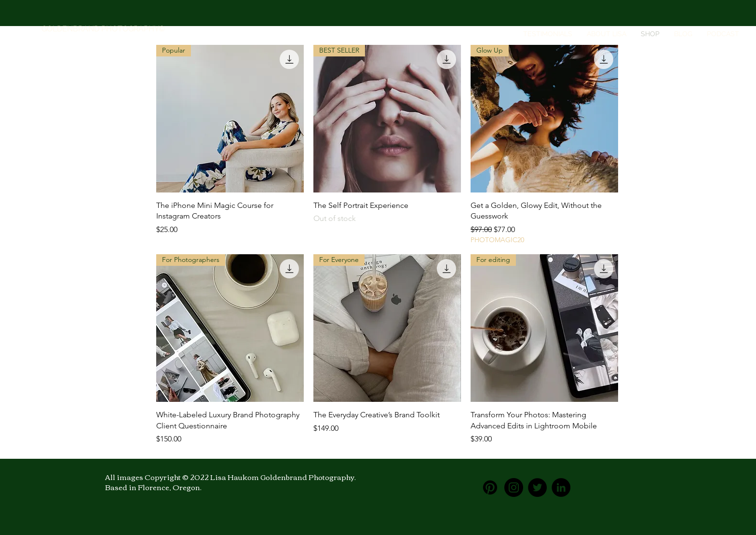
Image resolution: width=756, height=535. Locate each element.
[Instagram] (514, 487)
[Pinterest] (490, 487)
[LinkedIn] (561, 487)
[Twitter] (537, 487)
